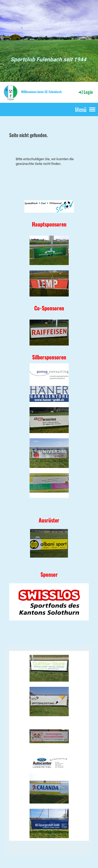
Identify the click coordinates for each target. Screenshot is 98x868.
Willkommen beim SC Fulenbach (41, 92)
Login (85, 92)
